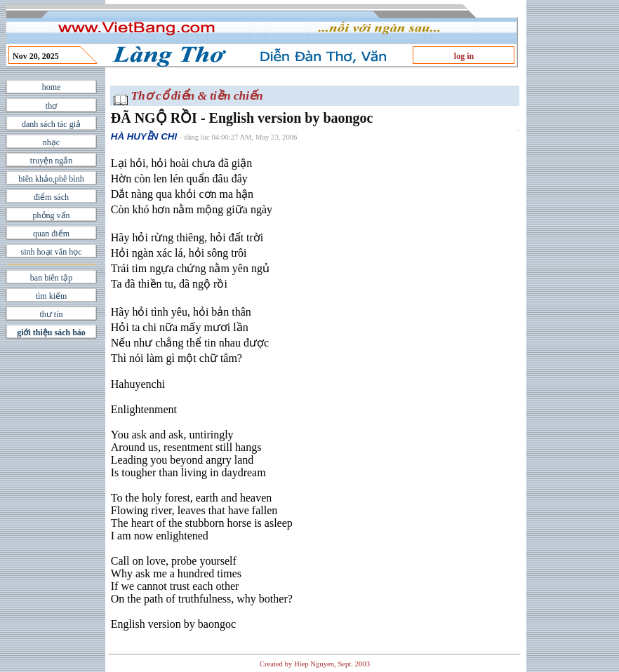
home (52, 87)
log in (464, 56)
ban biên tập (51, 278)
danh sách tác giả (51, 124)
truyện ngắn (51, 161)
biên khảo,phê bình (51, 179)
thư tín (51, 314)
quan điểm (51, 234)
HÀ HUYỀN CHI (144, 136)
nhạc (51, 142)
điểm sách (51, 197)
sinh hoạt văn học (52, 252)
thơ (51, 106)
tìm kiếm (52, 296)
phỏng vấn (52, 215)
